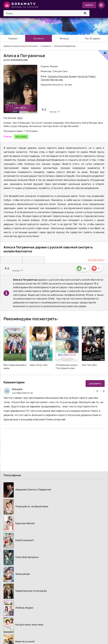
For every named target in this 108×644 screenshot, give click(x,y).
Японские (63, 76)
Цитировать (26, 424)
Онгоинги (39, 38)
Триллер (45, 80)
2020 (20, 118)
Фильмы (65, 38)
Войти (89, 5)
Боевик (73, 76)
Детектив (82, 76)
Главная (13, 38)
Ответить (9, 424)
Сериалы (53, 76)
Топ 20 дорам (92, 38)
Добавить (95, 384)
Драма (92, 76)
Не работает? (96, 260)
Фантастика (57, 80)
